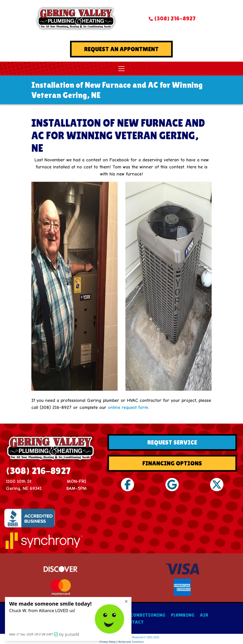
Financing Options (172, 463)
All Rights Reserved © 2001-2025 (140, 637)
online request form (128, 408)
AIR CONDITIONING (143, 615)
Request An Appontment (121, 49)
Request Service (172, 442)
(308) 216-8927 (175, 18)
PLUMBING (183, 615)
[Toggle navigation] (121, 69)
